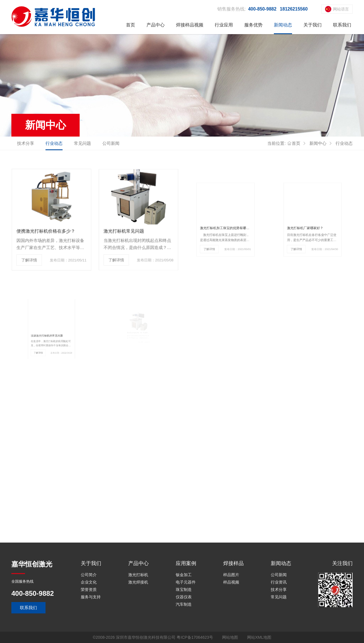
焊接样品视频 (190, 25)
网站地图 (230, 637)
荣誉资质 (89, 590)
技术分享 (26, 143)
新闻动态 (283, 25)
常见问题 (82, 143)
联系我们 (342, 25)
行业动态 (54, 143)
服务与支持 (91, 597)
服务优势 (253, 25)
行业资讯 (279, 582)
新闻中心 (318, 143)
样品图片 (231, 575)
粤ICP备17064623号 (195, 637)
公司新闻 (111, 143)
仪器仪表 (184, 597)
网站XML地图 (259, 637)
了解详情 (31, 255)
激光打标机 (138, 575)
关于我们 (313, 25)
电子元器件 (186, 582)
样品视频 (231, 582)
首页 (131, 25)
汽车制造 (184, 604)
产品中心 (156, 25)
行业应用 (224, 25)
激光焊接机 (138, 582)
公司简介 (89, 575)
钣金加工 (184, 575)
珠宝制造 (184, 590)
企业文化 (89, 582)
